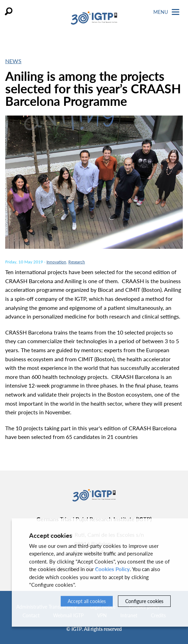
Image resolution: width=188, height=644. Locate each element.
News (13, 61)
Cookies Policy (112, 569)
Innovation (56, 262)
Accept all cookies (87, 601)
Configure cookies (144, 601)
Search (9, 11)
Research (77, 262)
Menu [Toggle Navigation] (166, 12)
